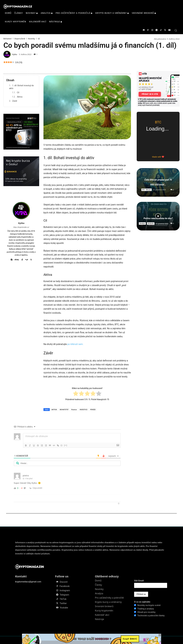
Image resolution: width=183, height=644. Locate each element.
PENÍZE (93, 409)
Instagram (65, 591)
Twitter (63, 603)
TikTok (63, 599)
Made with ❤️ (158, 157)
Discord (63, 582)
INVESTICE (83, 409)
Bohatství (8, 39)
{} (62, 445)
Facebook (65, 586)
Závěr (15, 101)
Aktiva (20, 97)
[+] (66, 445)
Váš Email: (139, 581)
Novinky (32, 39)
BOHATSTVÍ (64, 409)
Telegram (64, 595)
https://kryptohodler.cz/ (21, 227)
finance (74, 409)
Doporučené (20, 39)
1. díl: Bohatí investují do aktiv (22, 87)
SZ (39, 39)
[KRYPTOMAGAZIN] (18, 7)
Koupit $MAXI (130, 639)
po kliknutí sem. (75, 344)
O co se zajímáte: (142, 602)
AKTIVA (54, 409)
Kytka (15, 54)
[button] (176, 30)
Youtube (64, 608)
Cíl (18, 92)
